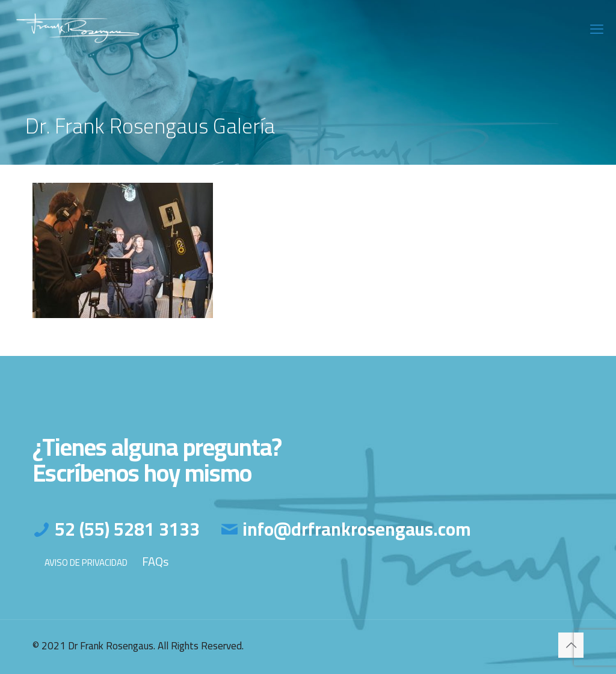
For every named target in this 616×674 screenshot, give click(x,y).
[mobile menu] (597, 29)
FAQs (155, 561)
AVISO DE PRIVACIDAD (86, 562)
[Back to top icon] (571, 645)
